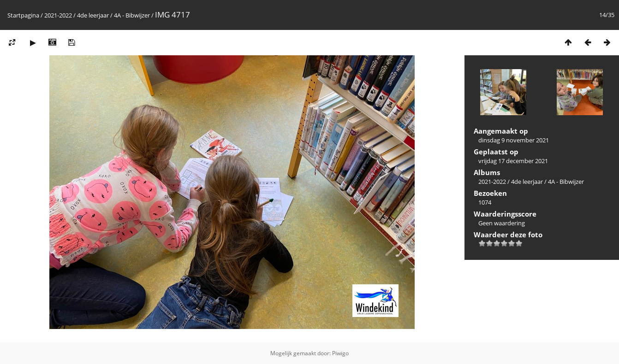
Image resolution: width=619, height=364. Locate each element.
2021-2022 (58, 15)
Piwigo (340, 353)
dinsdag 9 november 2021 (514, 140)
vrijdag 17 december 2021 (513, 161)
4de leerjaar (93, 15)
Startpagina (23, 15)
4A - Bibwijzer (132, 15)
